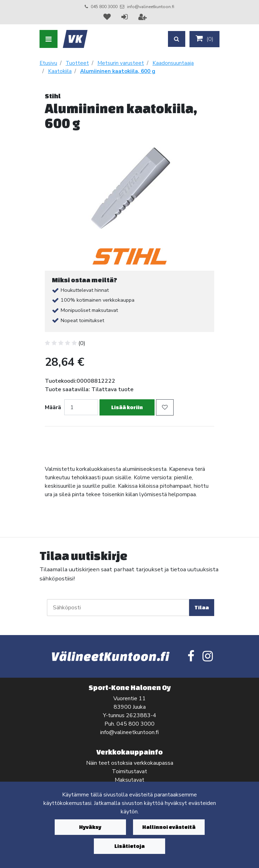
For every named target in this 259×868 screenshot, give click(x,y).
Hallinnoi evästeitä (169, 827)
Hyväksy (90, 827)
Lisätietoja (129, 846)
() (204, 39)
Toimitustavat (129, 771)
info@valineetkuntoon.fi (151, 7)
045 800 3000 (104, 7)
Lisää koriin (127, 407)
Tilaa (202, 607)
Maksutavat (129, 780)
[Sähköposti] (118, 608)
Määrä (53, 407)
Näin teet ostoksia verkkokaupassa (130, 763)
